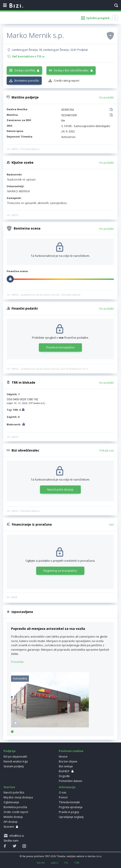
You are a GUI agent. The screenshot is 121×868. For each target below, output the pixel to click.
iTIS (66, 863)
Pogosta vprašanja (71, 807)
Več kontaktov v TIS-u (28, 56)
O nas (62, 792)
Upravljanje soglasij (71, 817)
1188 (77, 863)
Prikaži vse (107, 450)
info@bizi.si (16, 836)
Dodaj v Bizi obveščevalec (71, 70)
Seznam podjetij (14, 766)
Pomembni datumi (70, 781)
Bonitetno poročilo (27, 81)
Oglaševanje (11, 802)
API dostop (11, 822)
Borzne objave (68, 761)
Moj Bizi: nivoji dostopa (18, 797)
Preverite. (18, 662)
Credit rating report (66, 81)
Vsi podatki (106, 97)
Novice (63, 757)
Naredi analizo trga (16, 761)
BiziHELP (64, 771)
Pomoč (63, 797)
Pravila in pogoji (69, 812)
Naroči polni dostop (60, 489)
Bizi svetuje (66, 766)
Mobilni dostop (13, 817)
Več (111, 524)
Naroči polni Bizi (14, 792)
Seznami (9, 827)
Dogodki (64, 776)
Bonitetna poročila (15, 807)
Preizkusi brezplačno (60, 347)
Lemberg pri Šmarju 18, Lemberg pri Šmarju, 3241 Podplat (50, 50)
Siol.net (41, 863)
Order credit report (16, 812)
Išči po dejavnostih (15, 757)
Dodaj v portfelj (25, 70)
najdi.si (54, 863)
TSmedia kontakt (69, 802)
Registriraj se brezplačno (60, 571)
